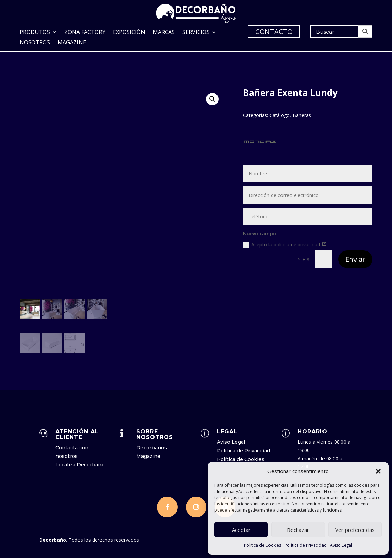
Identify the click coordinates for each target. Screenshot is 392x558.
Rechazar (298, 530)
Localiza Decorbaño (80, 464)
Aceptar (241, 530)
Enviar (355, 259)
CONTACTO (274, 31)
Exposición (129, 33)
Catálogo (280, 114)
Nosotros (35, 43)
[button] (378, 471)
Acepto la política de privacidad (285, 244)
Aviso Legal (341, 545)
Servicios (196, 33)
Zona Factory (85, 33)
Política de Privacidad (306, 545)
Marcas (164, 33)
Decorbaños (152, 447)
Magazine (72, 43)
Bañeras (302, 114)
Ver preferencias (355, 530)
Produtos (35, 33)
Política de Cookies (263, 545)
